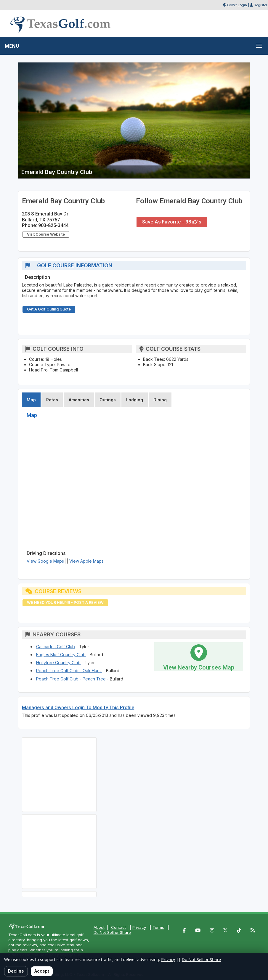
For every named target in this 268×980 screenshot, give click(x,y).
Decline (16, 971)
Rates (52, 400)
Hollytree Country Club (58, 663)
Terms (158, 927)
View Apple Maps (86, 561)
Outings (108, 400)
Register (260, 5)
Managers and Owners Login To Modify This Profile (78, 708)
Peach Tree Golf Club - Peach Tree (71, 679)
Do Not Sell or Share (112, 932)
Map (31, 400)
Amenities (79, 400)
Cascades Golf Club (56, 647)
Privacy (139, 927)
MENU (12, 46)
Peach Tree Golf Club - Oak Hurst (69, 671)
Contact (118, 927)
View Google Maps (45, 561)
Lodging (135, 400)
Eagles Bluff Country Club (61, 655)
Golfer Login (237, 5)
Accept (42, 971)
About (99, 927)
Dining (160, 400)
